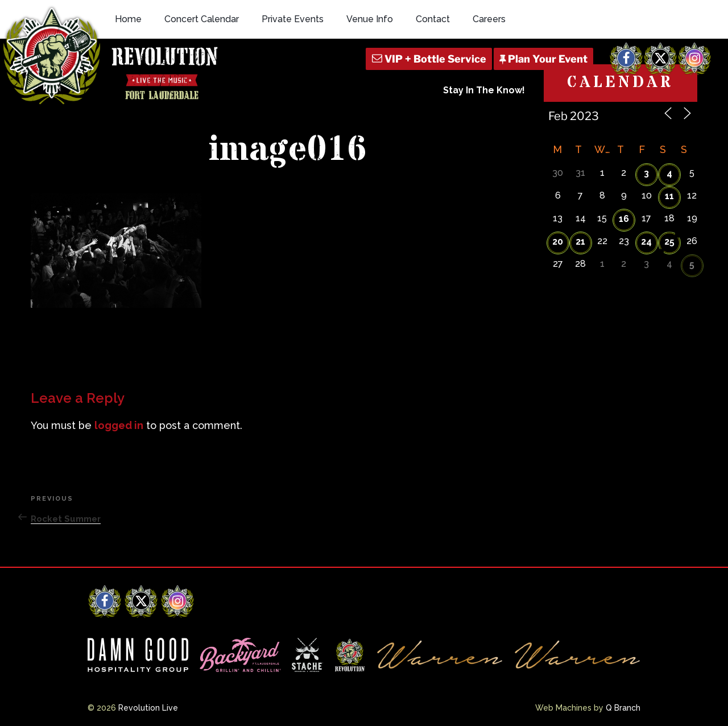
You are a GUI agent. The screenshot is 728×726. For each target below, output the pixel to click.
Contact (433, 19)
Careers (489, 19)
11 (669, 196)
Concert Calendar (202, 19)
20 (558, 242)
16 (624, 219)
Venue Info (370, 19)
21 (580, 242)
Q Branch (623, 708)
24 (646, 242)
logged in (119, 425)
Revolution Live (148, 708)
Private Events (293, 19)
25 (669, 242)
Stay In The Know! (484, 90)
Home (128, 19)
